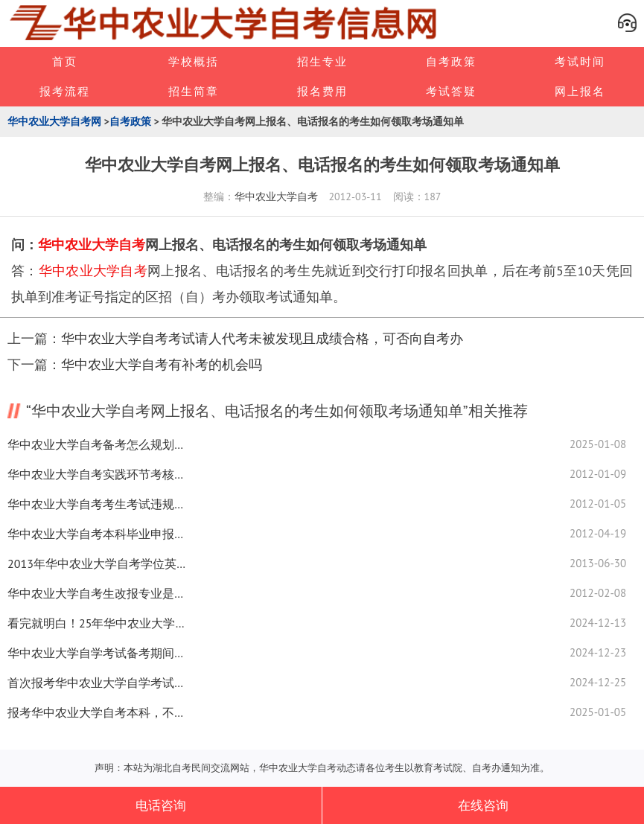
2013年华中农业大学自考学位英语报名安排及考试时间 (97, 563)
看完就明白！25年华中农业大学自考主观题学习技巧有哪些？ (97, 623)
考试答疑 (451, 91)
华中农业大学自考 (276, 197)
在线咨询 (483, 805)
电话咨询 (161, 805)
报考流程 (65, 91)
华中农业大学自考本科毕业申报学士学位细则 (97, 534)
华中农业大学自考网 (54, 121)
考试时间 (580, 61)
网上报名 (580, 91)
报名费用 (322, 91)
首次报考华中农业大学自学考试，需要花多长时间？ (97, 683)
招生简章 (194, 91)
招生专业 (322, 61)
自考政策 (451, 61)
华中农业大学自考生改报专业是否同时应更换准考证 (97, 593)
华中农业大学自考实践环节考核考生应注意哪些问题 (97, 474)
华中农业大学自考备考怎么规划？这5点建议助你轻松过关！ (97, 444)
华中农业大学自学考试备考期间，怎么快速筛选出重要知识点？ (97, 653)
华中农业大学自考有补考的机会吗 (162, 364)
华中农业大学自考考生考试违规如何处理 (97, 504)
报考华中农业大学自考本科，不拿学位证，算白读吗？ (97, 712)
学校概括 (194, 61)
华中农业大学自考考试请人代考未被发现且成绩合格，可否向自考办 (262, 338)
